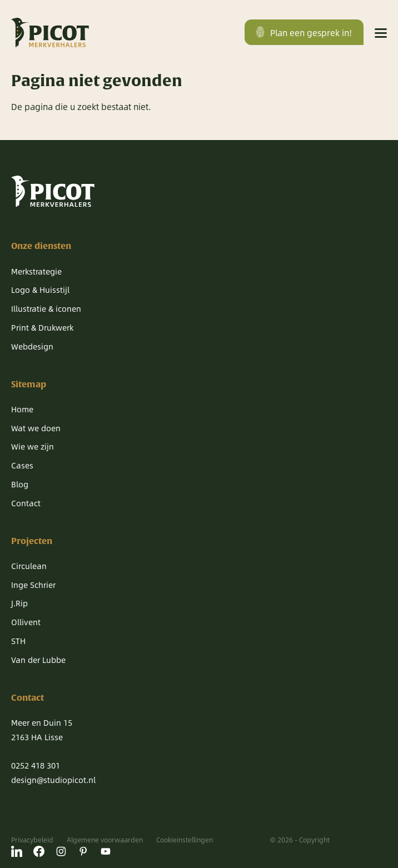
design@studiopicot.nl (53, 780)
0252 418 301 (36, 765)
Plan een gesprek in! (304, 33)
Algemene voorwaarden (105, 840)
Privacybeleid (32, 840)
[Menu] (381, 32)
